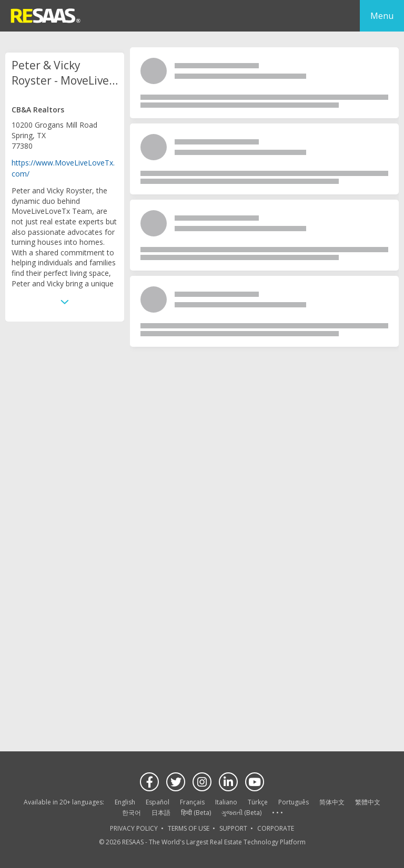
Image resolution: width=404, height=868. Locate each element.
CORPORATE (276, 828)
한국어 (132, 813)
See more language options (277, 813)
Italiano (226, 802)
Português (294, 802)
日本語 (161, 813)
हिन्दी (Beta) (196, 813)
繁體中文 (368, 802)
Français (192, 802)
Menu (382, 16)
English (125, 802)
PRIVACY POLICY (134, 828)
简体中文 (332, 802)
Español (158, 802)
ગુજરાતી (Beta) (241, 813)
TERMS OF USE (189, 828)
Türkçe (258, 802)
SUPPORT (233, 828)
